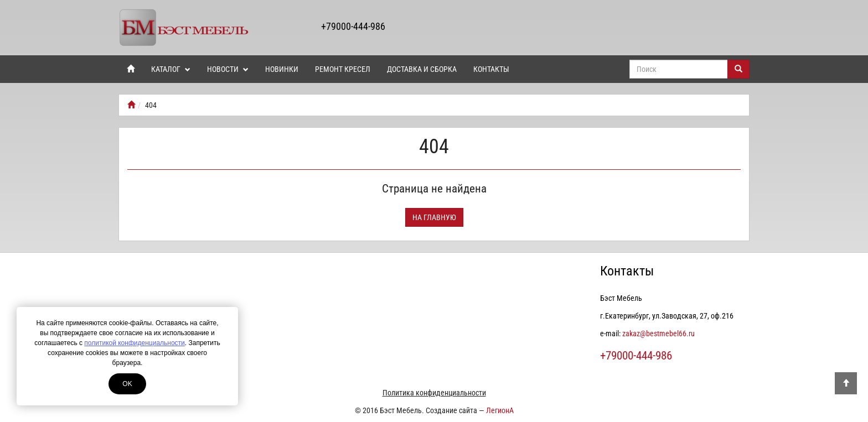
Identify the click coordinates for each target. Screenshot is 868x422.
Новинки (282, 69)
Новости (228, 69)
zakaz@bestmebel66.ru (658, 334)
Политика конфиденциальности (434, 393)
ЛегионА (500, 410)
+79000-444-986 (353, 26)
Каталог (171, 69)
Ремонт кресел (343, 69)
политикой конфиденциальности (134, 343)
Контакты (491, 69)
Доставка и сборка (422, 69)
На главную (434, 217)
